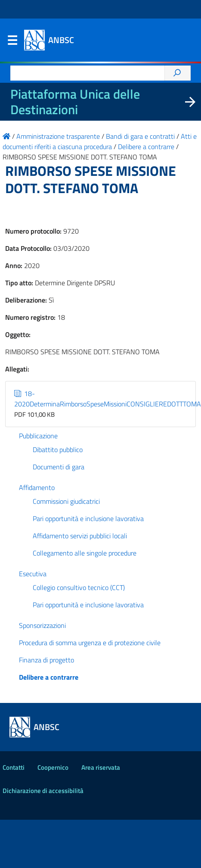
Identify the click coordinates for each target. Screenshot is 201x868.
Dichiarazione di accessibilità (43, 791)
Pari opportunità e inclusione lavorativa (88, 518)
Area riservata (101, 767)
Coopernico (53, 767)
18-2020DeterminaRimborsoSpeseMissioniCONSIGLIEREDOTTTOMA (108, 399)
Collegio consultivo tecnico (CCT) (79, 587)
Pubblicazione (38, 436)
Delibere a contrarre (49, 677)
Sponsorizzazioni (42, 625)
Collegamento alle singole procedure (85, 553)
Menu (12, 42)
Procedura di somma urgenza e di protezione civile (90, 643)
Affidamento (37, 487)
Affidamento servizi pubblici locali (80, 536)
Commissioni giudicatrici (66, 501)
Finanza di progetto (46, 660)
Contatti (14, 767)
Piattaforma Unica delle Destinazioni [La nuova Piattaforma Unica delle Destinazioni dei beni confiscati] (75, 102)
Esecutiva (33, 574)
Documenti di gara (59, 467)
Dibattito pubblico (58, 450)
